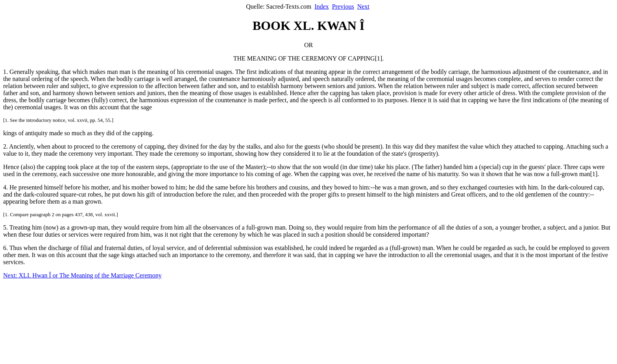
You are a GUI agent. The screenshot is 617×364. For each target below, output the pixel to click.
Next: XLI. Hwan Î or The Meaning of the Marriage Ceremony (82, 275)
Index (321, 6)
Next (363, 6)
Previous (343, 6)
